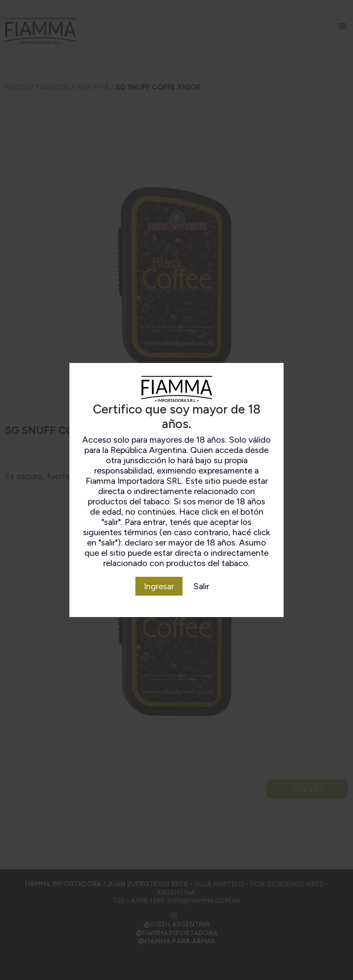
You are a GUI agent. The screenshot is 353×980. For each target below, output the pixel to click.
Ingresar (159, 586)
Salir (201, 586)
